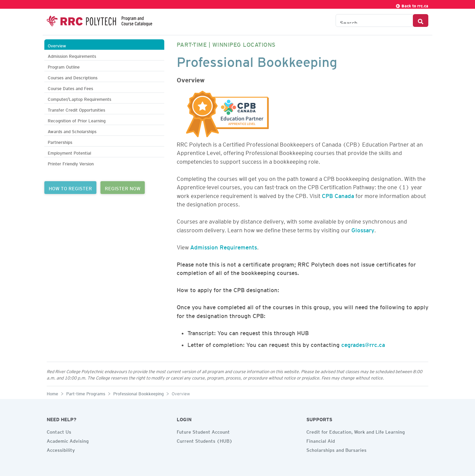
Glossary (363, 229)
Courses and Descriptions (73, 77)
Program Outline (64, 66)
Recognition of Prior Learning (77, 120)
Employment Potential (69, 152)
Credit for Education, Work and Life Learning (356, 431)
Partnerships (60, 141)
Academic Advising (68, 440)
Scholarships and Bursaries (336, 449)
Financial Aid (321, 440)
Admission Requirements (72, 55)
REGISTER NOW (123, 188)
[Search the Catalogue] (374, 21)
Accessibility (61, 449)
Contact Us (59, 431)
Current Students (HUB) (205, 440)
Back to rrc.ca (412, 5)
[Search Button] (421, 21)
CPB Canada (338, 195)
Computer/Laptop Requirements (79, 98)
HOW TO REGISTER (70, 188)
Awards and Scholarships (72, 131)
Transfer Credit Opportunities (76, 109)
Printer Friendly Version (71, 163)
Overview (57, 45)
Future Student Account (203, 431)
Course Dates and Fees (70, 88)
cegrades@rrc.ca (363, 344)
